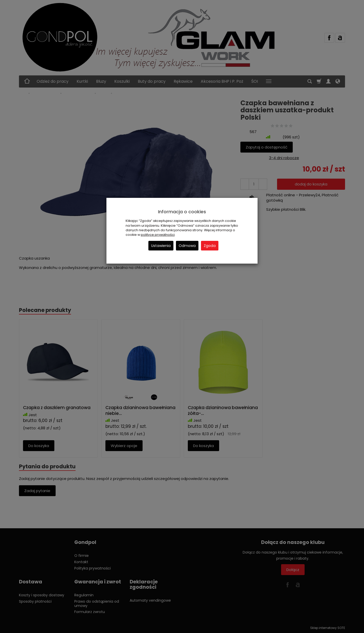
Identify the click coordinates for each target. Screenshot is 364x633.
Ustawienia (161, 246)
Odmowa (187, 246)
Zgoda (210, 246)
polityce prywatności (158, 235)
